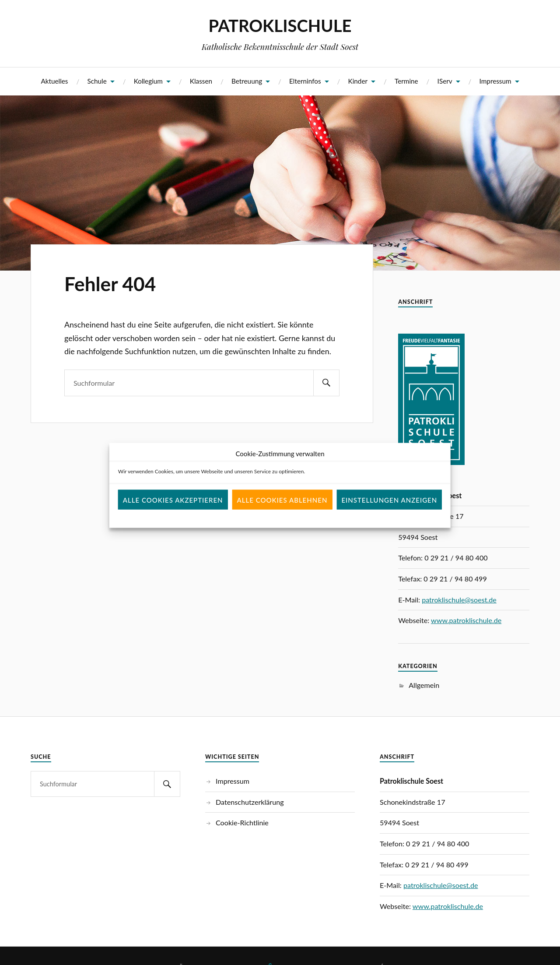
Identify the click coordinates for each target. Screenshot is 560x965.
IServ (445, 81)
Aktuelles (54, 81)
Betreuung (247, 81)
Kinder (358, 81)
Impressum (495, 81)
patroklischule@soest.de (459, 600)
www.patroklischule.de (466, 620)
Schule (97, 81)
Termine (406, 81)
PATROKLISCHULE (280, 25)
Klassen (201, 81)
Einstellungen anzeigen (389, 512)
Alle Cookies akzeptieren (173, 512)
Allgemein (424, 685)
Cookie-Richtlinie (242, 822)
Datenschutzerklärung (250, 802)
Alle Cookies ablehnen (282, 512)
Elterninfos (305, 81)
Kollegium (148, 81)
